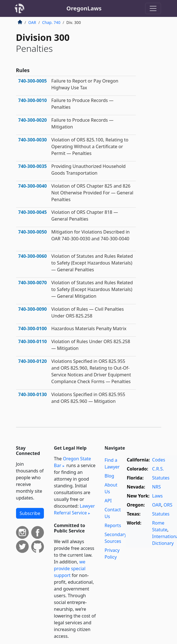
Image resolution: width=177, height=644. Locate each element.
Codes (159, 460)
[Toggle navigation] (153, 8)
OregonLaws (84, 8)
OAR (32, 22)
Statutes (161, 478)
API (108, 501)
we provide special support (70, 569)
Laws (158, 496)
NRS (157, 487)
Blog (109, 476)
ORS (168, 505)
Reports (113, 525)
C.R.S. (158, 469)
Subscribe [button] (30, 513)
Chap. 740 (51, 22)
